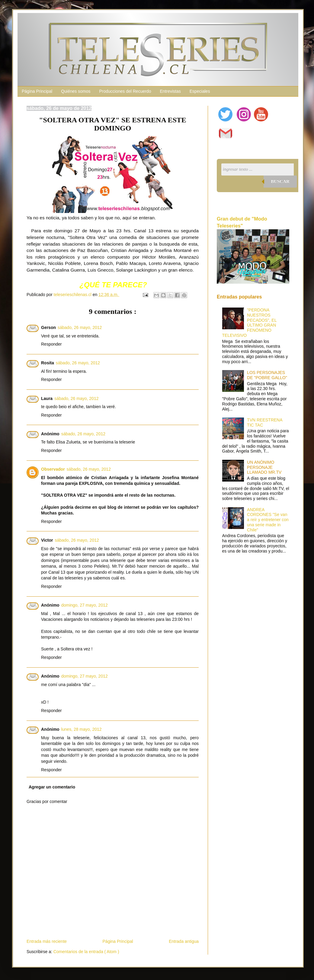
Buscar (280, 181)
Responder (51, 344)
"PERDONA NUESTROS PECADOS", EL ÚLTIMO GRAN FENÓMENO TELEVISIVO (249, 323)
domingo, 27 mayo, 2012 (85, 605)
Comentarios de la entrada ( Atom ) (86, 952)
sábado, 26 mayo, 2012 (80, 327)
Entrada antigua (184, 941)
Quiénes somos (76, 91)
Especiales (200, 91)
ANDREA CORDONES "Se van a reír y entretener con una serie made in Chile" (268, 520)
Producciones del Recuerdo (125, 91)
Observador (53, 469)
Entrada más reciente (47, 941)
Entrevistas (170, 91)
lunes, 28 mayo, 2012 (82, 729)
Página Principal (37, 91)
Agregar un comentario (52, 787)
